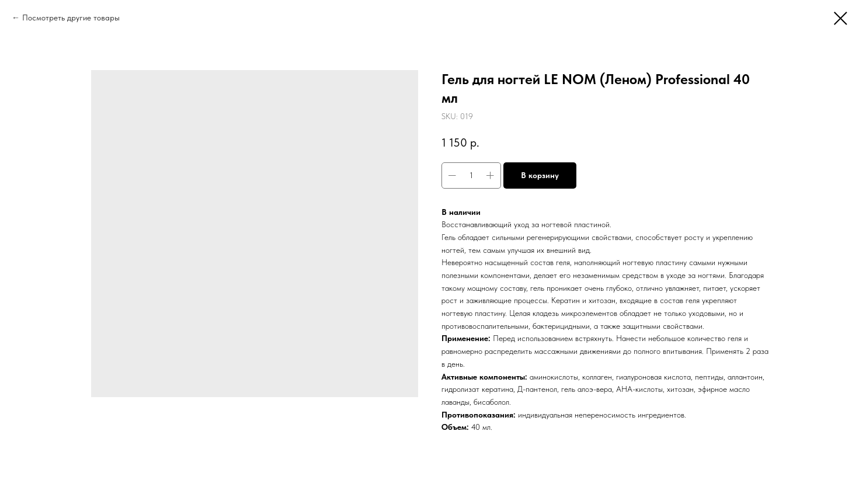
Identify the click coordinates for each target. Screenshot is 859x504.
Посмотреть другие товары (71, 18)
